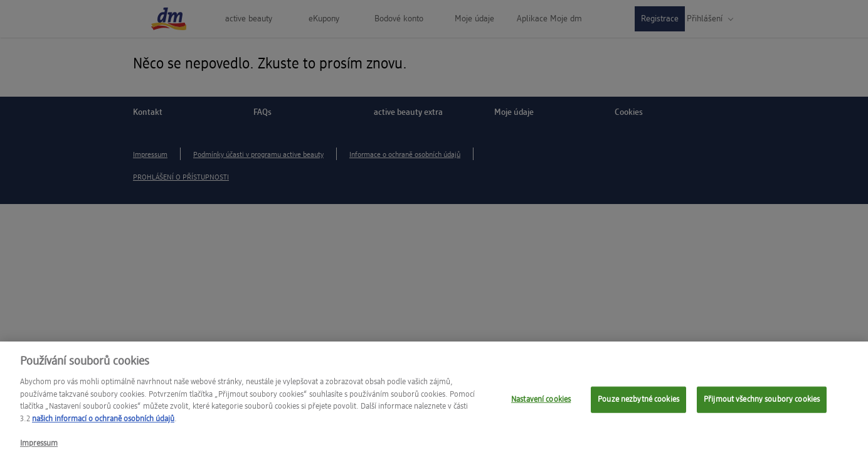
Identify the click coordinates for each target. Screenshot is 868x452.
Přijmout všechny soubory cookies (762, 403)
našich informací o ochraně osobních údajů (103, 422)
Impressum (39, 447)
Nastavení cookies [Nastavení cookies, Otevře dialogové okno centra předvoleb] (541, 403)
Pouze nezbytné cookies (638, 403)
